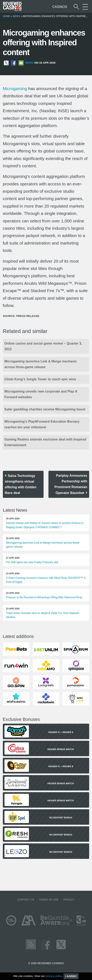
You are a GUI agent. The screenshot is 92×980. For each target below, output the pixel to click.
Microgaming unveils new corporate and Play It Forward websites (41, 394)
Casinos (60, 7)
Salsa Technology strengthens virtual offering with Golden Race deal (21, 484)
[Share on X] (6, 63)
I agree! (71, 976)
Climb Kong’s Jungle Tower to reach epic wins (40, 379)
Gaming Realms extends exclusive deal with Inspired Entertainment (45, 442)
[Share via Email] (21, 63)
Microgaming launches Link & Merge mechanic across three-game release (41, 364)
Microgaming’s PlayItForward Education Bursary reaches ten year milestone (42, 424)
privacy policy (54, 976)
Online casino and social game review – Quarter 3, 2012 (43, 346)
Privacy (69, 900)
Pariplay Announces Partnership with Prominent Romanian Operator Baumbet (71, 484)
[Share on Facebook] (14, 63)
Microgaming (15, 89)
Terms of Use (49, 900)
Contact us (26, 900)
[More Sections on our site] (85, 7)
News (16, 16)
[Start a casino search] (76, 7)
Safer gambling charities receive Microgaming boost (45, 409)
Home (7, 16)
